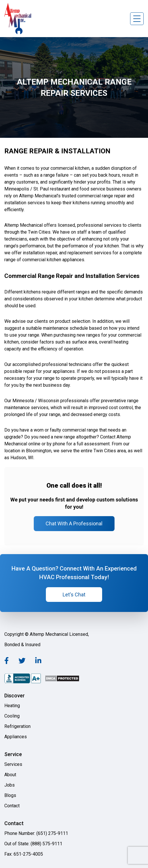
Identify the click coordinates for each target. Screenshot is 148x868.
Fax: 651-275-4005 (24, 854)
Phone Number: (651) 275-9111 (36, 833)
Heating (12, 706)
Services (13, 764)
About (10, 775)
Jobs (10, 785)
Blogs (10, 795)
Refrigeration (17, 726)
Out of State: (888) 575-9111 (33, 844)
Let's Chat (74, 595)
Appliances (16, 737)
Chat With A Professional (74, 523)
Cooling (12, 716)
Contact (12, 806)
